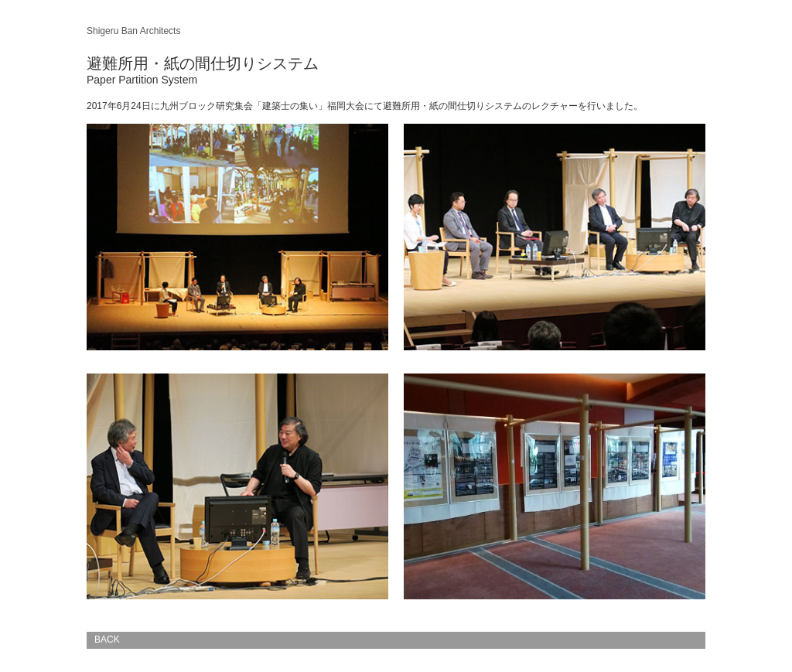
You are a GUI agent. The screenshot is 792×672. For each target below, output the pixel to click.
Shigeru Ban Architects (133, 31)
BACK (107, 640)
